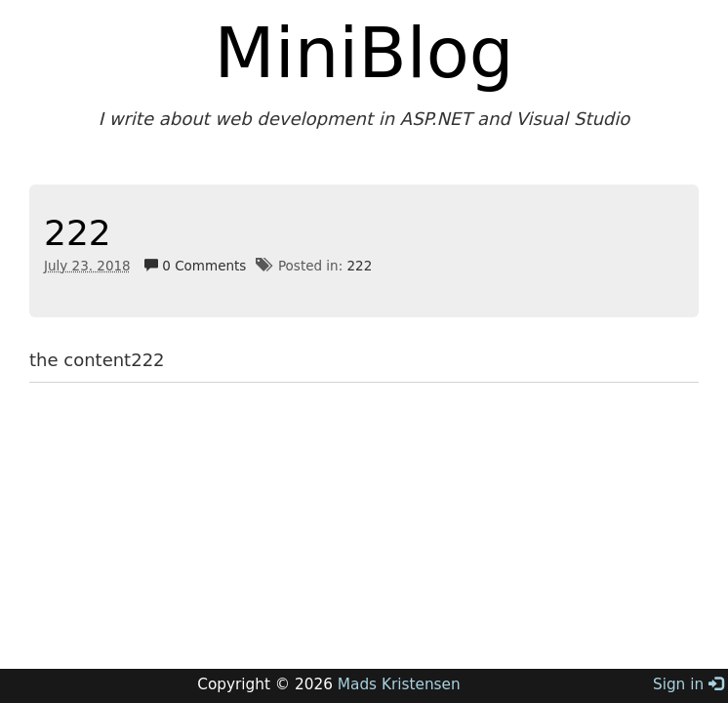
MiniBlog (364, 53)
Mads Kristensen (399, 684)
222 (78, 233)
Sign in (688, 684)
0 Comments (195, 266)
